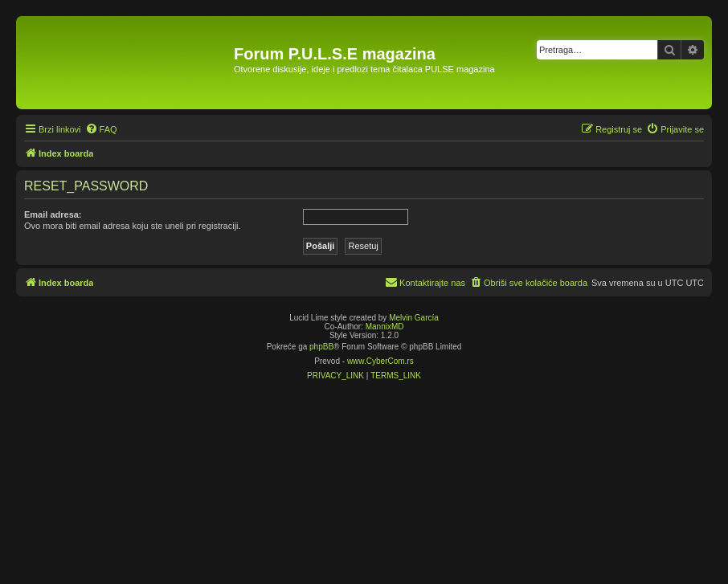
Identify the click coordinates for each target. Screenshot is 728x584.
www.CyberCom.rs (380, 361)
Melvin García (414, 318)
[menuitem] (101, 129)
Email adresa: (53, 214)
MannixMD (385, 327)
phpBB (321, 347)
